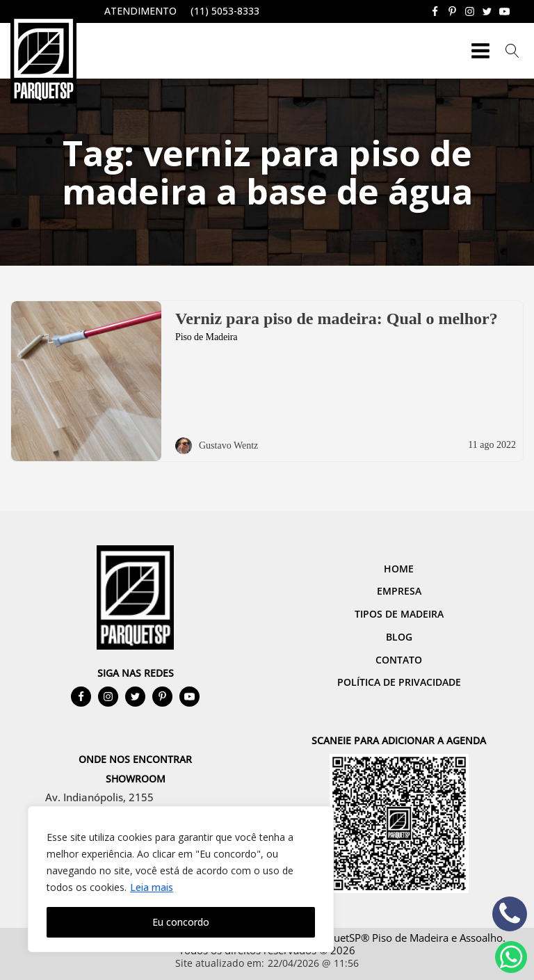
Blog (399, 637)
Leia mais (152, 887)
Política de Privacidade (399, 682)
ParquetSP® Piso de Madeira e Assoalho (407, 938)
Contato (399, 660)
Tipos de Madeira (399, 614)
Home (399, 569)
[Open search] (512, 51)
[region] (181, 879)
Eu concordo (181, 922)
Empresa (399, 591)
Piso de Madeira (206, 337)
